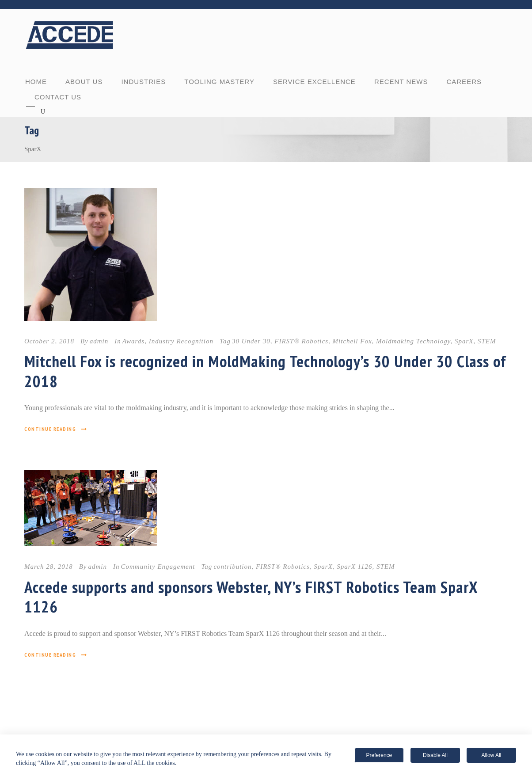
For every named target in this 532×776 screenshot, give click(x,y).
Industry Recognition (181, 341)
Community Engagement (158, 567)
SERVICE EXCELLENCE (314, 82)
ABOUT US (84, 82)
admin (99, 341)
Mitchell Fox (352, 341)
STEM (487, 341)
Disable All (435, 755)
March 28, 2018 (49, 567)
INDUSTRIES (143, 82)
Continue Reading (56, 429)
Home (36, 82)
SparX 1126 (354, 567)
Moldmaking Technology (413, 341)
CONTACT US (58, 97)
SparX (464, 341)
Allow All (492, 755)
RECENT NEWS (401, 82)
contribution (232, 567)
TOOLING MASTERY (219, 82)
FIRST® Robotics (301, 341)
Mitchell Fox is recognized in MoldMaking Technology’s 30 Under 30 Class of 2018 (265, 371)
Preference (379, 755)
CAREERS (464, 82)
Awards (133, 341)
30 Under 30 (251, 341)
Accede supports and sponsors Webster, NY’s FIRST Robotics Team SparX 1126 (251, 597)
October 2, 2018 (49, 341)
